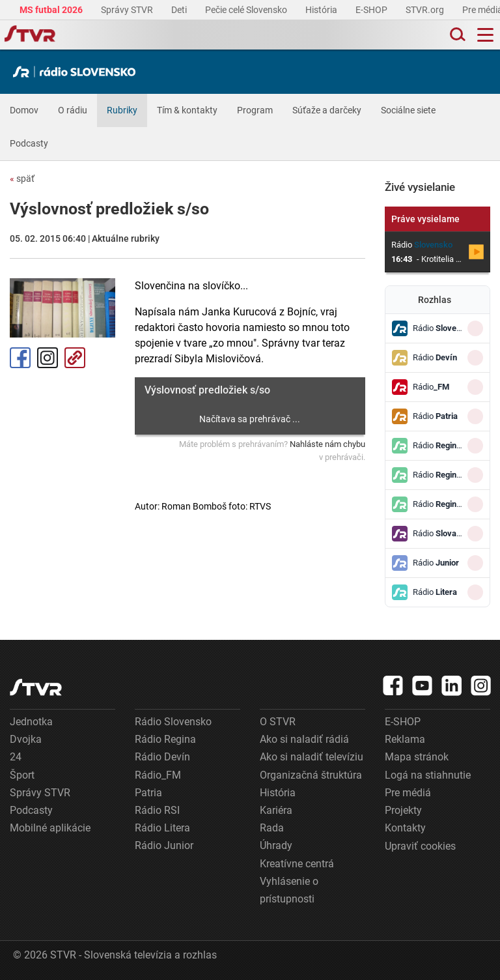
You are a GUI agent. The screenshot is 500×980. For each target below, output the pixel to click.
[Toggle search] (456, 35)
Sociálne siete (408, 110)
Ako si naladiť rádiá (304, 739)
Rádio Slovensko (173, 722)
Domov (24, 110)
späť (22, 179)
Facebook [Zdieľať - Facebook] (20, 358)
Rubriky (122, 110)
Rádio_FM (158, 775)
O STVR (278, 722)
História (322, 10)
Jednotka (31, 722)
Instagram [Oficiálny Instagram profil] (48, 358)
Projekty (403, 810)
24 (16, 757)
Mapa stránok (417, 757)
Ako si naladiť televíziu (312, 757)
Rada (272, 828)
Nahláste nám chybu (327, 444)
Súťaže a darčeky (327, 110)
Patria (148, 793)
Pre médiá (408, 793)
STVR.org (426, 10)
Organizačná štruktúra (311, 775)
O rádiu (73, 110)
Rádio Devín (162, 757)
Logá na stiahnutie (428, 775)
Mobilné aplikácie (50, 828)
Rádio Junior (164, 845)
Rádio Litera (162, 828)
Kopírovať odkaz (75, 358)
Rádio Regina (165, 739)
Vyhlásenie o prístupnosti (289, 890)
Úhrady (276, 845)
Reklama (405, 739)
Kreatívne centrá (297, 864)
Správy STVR (128, 10)
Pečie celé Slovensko (247, 10)
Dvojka (26, 739)
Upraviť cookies (420, 846)
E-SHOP (372, 10)
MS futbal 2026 (52, 10)
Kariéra (276, 810)
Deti (180, 10)
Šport (22, 775)
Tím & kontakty (187, 110)
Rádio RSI (157, 810)
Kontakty (405, 828)
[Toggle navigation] (485, 35)
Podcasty (29, 143)
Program (255, 110)
